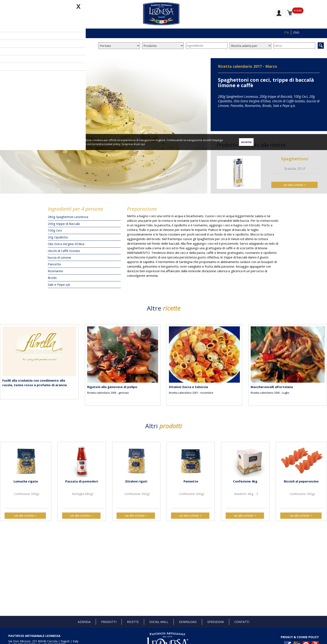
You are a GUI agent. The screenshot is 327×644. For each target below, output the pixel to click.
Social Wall (159, 622)
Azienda (84, 622)
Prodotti (109, 622)
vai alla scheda (293, 185)
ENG (296, 32)
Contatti (242, 622)
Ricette (133, 622)
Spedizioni (216, 622)
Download (188, 622)
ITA (287, 32)
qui (143, 144)
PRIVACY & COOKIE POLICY (300, 637)
